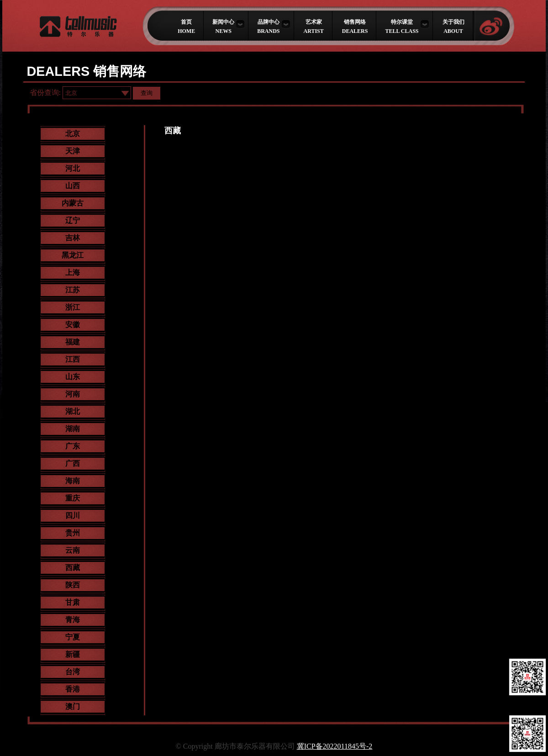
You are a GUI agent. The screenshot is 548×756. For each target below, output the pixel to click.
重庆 (73, 498)
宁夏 (73, 637)
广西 (73, 463)
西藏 (73, 568)
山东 (73, 377)
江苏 (73, 290)
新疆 (73, 654)
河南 (73, 394)
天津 (73, 151)
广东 (73, 446)
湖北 (73, 411)
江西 (73, 359)
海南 (73, 481)
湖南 (73, 429)
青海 (73, 620)
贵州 (73, 533)
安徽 (73, 325)
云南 (73, 550)
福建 (73, 342)
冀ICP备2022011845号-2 (335, 746)
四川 (73, 515)
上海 (73, 272)
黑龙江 (73, 255)
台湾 (73, 672)
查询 (147, 93)
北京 (73, 134)
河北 (73, 168)
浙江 (73, 307)
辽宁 (73, 220)
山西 (73, 186)
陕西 (73, 585)
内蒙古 (73, 203)
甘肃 (73, 602)
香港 (73, 689)
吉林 (73, 238)
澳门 (73, 706)
